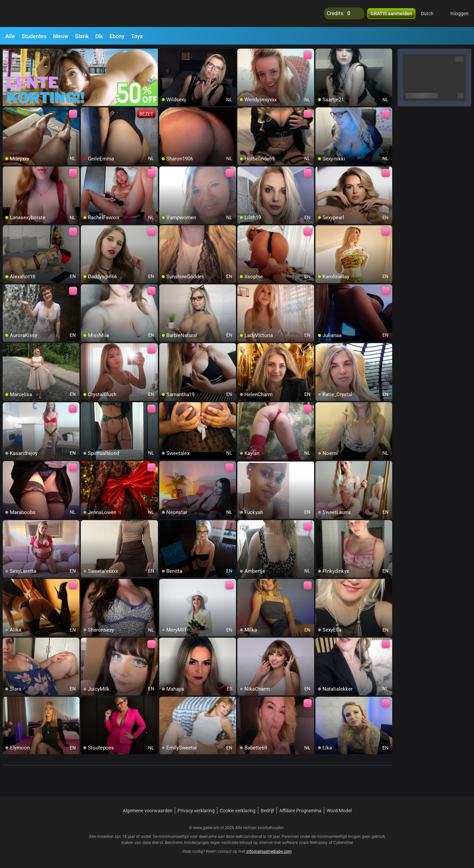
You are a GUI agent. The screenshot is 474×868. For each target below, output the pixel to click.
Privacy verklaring (196, 811)
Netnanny (319, 843)
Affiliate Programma (300, 811)
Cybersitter (343, 843)
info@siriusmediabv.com (269, 851)
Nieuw (61, 36)
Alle (10, 36)
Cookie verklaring (238, 811)
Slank (82, 36)
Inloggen (459, 14)
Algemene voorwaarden (148, 811)
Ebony (117, 36)
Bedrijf (267, 811)
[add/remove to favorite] (165, 54)
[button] (432, 14)
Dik (99, 36)
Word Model (339, 811)
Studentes (34, 36)
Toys (137, 36)
